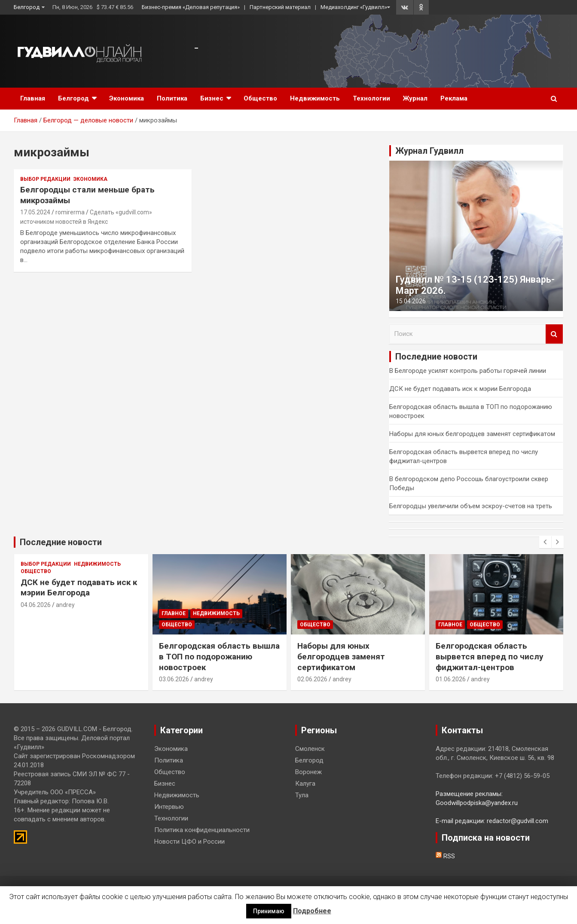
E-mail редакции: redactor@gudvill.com (492, 821)
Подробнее (312, 911)
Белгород (27, 7)
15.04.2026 (411, 301)
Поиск (554, 334)
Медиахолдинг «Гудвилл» (354, 7)
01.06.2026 (451, 679)
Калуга (305, 784)
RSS (445, 856)
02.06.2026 (312, 679)
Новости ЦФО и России (189, 842)
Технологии (371, 98)
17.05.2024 (35, 212)
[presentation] (545, 542)
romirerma (70, 212)
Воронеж (308, 772)
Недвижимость (315, 98)
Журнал (415, 98)
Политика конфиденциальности (202, 830)
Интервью (169, 807)
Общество (260, 98)
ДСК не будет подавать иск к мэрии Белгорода (460, 389)
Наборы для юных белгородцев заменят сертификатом (472, 434)
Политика (172, 98)
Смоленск (310, 749)
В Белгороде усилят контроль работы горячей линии (468, 371)
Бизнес (212, 98)
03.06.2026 (174, 679)
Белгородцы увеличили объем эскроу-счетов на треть (471, 506)
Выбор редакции (45, 179)
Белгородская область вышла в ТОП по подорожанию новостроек (219, 656)
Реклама (454, 98)
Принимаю (269, 911)
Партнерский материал (280, 7)
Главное (174, 613)
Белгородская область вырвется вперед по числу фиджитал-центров (490, 656)
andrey (65, 605)
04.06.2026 (36, 605)
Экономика (127, 98)
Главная (33, 98)
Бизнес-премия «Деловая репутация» (191, 7)
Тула (302, 795)
